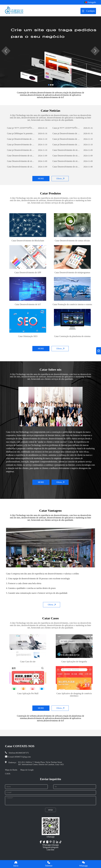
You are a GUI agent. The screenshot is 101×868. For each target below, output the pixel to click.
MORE (41, 179)
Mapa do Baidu (11, 770)
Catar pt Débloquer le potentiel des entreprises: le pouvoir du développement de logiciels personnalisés (21, 133)
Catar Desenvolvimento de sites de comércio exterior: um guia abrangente (66, 150)
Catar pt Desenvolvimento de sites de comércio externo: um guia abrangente (66, 133)
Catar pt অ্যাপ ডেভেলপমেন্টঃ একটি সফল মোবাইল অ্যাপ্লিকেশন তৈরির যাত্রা (21, 128)
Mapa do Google (27, 770)
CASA (8, 774)
